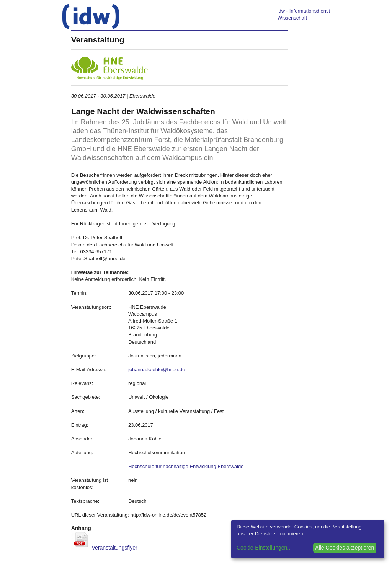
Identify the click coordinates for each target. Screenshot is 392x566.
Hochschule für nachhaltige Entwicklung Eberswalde (186, 466)
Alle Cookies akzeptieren (345, 548)
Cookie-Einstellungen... (264, 548)
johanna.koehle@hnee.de (157, 369)
